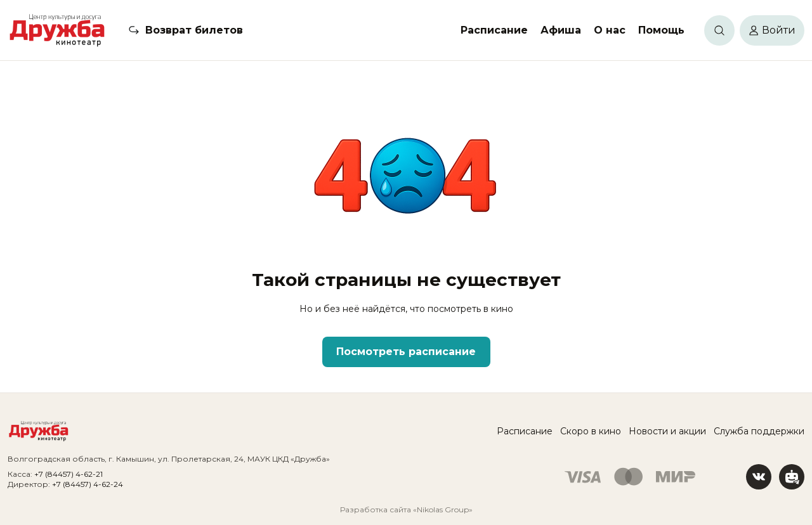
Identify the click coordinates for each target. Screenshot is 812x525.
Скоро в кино (591, 431)
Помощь (661, 30)
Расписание (494, 30)
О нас (610, 30)
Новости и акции (667, 431)
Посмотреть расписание (406, 352)
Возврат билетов (194, 30)
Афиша (561, 30)
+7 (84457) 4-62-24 (88, 484)
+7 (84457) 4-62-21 (69, 474)
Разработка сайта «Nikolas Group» (406, 509)
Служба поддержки (759, 431)
